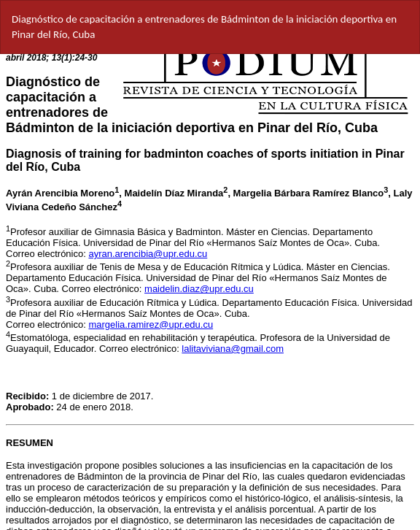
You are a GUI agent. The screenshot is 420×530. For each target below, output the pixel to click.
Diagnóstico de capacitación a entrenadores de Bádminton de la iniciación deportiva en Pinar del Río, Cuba (204, 27)
